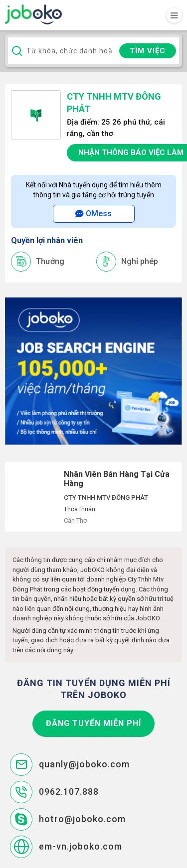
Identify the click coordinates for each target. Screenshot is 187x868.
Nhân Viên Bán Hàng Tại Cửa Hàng (93, 497)
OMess (93, 214)
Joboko (33, 14)
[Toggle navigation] (174, 15)
